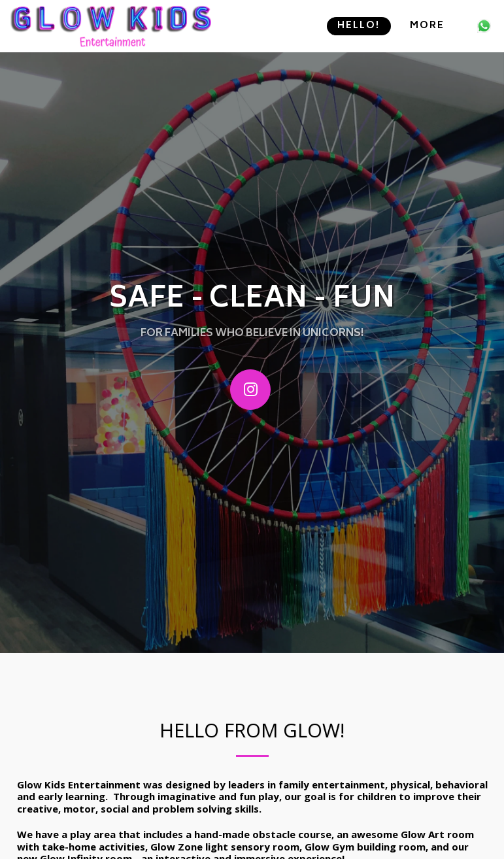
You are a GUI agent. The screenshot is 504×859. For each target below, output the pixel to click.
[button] (484, 26)
